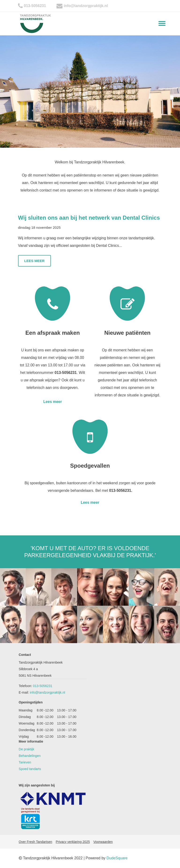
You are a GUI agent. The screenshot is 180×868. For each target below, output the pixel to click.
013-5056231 (35, 6)
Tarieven (25, 762)
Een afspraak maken (52, 333)
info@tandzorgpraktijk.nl (86, 6)
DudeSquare (117, 858)
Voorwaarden (103, 842)
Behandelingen (30, 756)
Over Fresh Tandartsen (36, 842)
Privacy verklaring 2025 (73, 842)
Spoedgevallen (90, 466)
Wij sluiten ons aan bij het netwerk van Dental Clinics (89, 218)
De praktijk (26, 749)
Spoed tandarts (30, 769)
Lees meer (34, 261)
